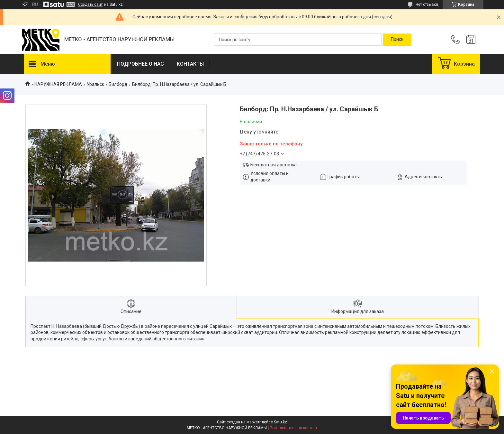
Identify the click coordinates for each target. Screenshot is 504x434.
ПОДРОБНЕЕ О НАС (140, 64)
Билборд (118, 84)
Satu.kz (280, 422)
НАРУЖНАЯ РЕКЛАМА (58, 84)
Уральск (95, 84)
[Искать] (397, 40)
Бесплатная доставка (274, 165)
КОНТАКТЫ (190, 64)
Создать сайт (90, 5)
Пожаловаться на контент (293, 428)
